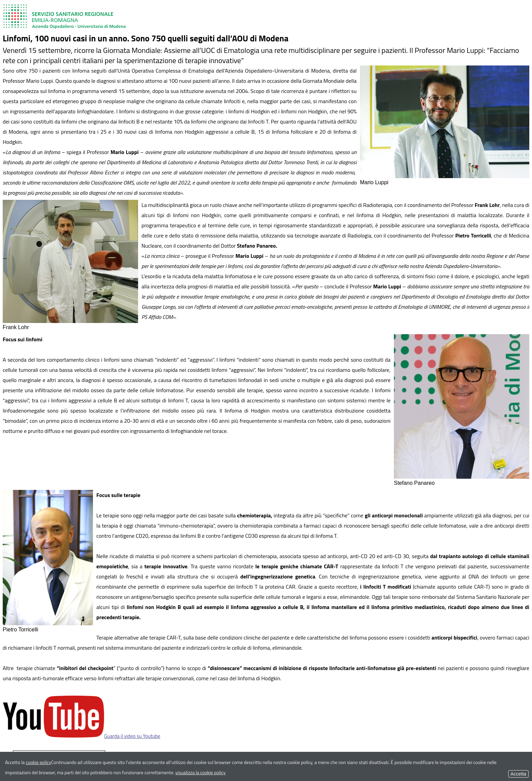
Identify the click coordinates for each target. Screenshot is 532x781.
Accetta (518, 774)
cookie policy (39, 762)
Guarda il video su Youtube (82, 736)
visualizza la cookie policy (201, 772)
